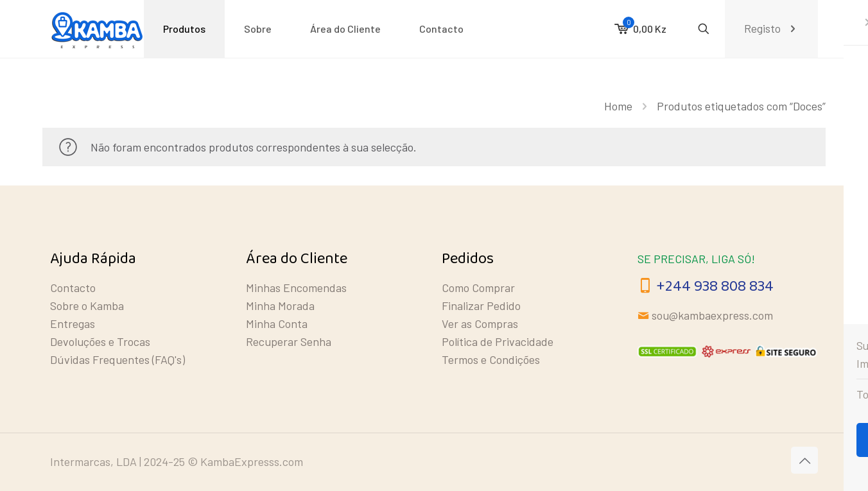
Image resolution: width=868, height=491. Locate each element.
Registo (771, 29)
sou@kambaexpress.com (712, 315)
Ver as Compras (480, 323)
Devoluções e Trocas (100, 341)
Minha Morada (280, 306)
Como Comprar (478, 288)
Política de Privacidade (498, 341)
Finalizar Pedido (481, 306)
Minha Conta (277, 323)
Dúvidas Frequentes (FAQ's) (117, 359)
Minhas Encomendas (296, 288)
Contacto (73, 288)
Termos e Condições (491, 359)
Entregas (73, 323)
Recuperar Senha (289, 341)
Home (618, 106)
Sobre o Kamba (87, 306)
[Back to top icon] (804, 460)
